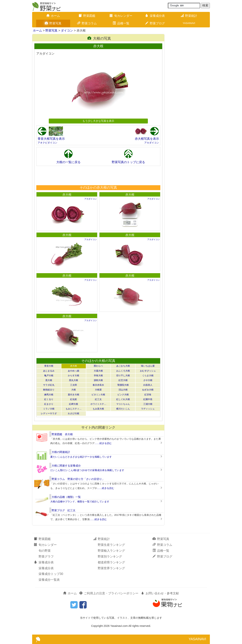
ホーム (53, 16)
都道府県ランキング (111, 562)
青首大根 (49, 366)
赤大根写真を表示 (147, 139)
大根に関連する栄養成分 (66, 466)
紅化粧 (74, 399)
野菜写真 (53, 23)
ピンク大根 (123, 395)
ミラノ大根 (49, 409)
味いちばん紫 (148, 366)
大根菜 (98, 390)
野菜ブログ (155, 23)
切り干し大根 (123, 376)
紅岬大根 (74, 404)
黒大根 (49, 380)
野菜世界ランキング (111, 568)
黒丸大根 (74, 380)
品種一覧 (121, 23)
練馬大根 (49, 395)
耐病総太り (49, 390)
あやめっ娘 (74, 371)
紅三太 (98, 399)
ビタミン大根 (98, 395)
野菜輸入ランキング (111, 551)
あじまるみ (49, 371)
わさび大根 (74, 413)
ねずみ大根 (148, 390)
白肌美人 (148, 385)
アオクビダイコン (47, 143)
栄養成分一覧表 (49, 580)
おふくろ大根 (123, 371)
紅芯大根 (123, 380)
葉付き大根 (74, 395)
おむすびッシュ (148, 371)
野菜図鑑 (87, 16)
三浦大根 (148, 404)
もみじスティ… (74, 409)
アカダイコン (152, 143)
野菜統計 (189, 16)
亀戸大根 (49, 376)
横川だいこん (123, 409)
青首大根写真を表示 (51, 139)
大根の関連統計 (61, 452)
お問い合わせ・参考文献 (160, 593)
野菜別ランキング (110, 556)
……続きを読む (103, 443)
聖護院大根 (123, 385)
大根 (74, 390)
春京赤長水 (98, 385)
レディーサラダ (49, 413)
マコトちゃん (123, 404)
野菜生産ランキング (111, 545)
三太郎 (74, 385)
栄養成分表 (155, 16)
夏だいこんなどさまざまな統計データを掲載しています (81, 457)
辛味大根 (98, 376)
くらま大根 (148, 376)
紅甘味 (148, 395)
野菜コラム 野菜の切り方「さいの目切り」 (78, 479)
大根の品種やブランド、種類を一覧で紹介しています (80, 502)
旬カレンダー (121, 16)
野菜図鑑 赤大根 (62, 434)
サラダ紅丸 (49, 385)
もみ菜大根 (98, 409)
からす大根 (74, 376)
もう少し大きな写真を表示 (98, 121)
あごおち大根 (123, 366)
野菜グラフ (46, 556)
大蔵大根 (98, 371)
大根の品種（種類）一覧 (66, 497)
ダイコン (67, 30)
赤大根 (67, 195)
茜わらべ (98, 366)
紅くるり (49, 399)
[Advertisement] (98, 175)
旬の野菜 (45, 551)
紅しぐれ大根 (123, 399)
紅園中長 (148, 399)
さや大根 (148, 380)
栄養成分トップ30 (51, 574)
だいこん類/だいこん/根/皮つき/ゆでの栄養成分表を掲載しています (87, 470)
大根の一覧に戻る (68, 162)
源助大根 (98, 380)
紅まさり (49, 404)
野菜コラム (87, 23)
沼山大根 (123, 390)
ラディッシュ (148, 409)
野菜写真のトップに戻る (128, 162)
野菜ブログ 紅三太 (64, 510)
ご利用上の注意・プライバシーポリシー (109, 593)
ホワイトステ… (98, 404)
